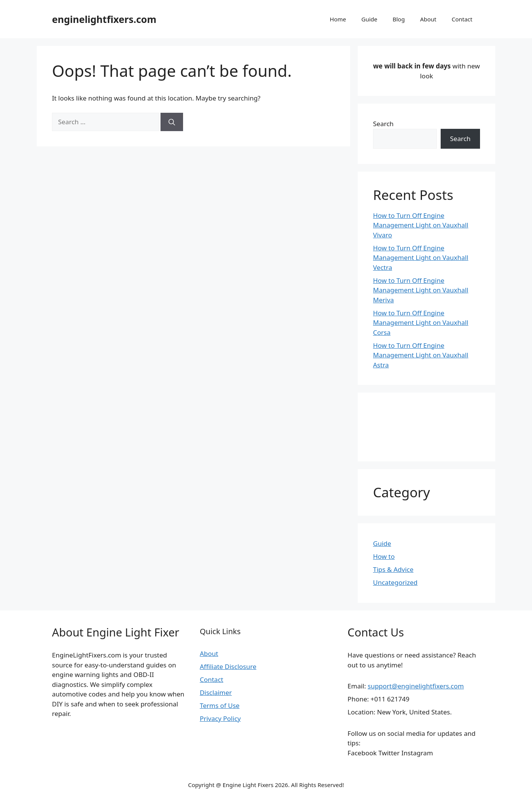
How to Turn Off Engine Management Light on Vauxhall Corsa (421, 323)
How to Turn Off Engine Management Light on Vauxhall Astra (421, 355)
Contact (462, 19)
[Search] (172, 122)
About (428, 19)
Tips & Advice (393, 569)
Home (338, 19)
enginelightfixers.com (104, 19)
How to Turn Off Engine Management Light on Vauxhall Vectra (421, 258)
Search (383, 124)
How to (384, 556)
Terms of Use (220, 705)
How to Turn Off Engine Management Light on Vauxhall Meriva (421, 290)
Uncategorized (395, 582)
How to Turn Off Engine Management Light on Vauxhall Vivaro (421, 225)
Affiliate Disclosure (228, 666)
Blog (399, 19)
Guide (369, 19)
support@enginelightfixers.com (416, 686)
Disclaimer (216, 692)
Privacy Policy (220, 718)
